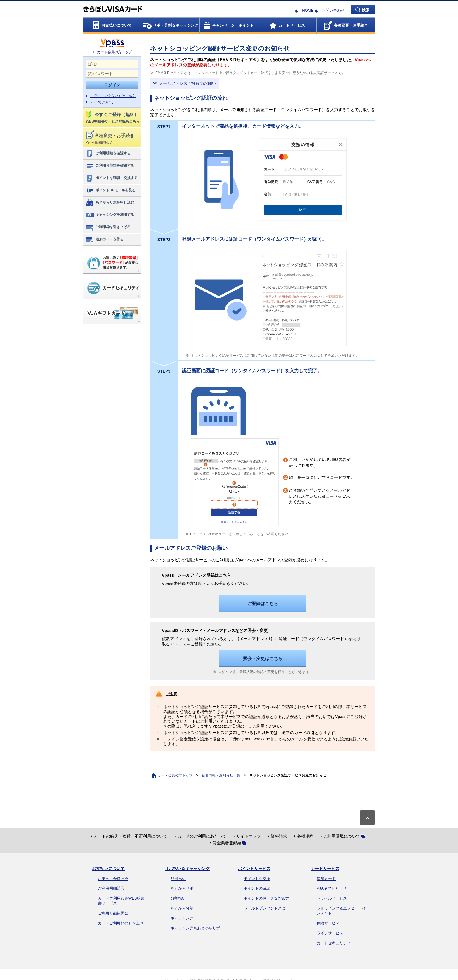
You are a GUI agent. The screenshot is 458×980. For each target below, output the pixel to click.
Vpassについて (102, 102)
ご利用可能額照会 (113, 913)
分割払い (178, 898)
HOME (308, 10)
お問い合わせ (333, 10)
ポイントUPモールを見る (110, 190)
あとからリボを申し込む (110, 203)
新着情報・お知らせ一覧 (221, 775)
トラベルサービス (332, 898)
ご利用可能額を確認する (110, 166)
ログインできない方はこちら (113, 96)
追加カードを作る (104, 240)
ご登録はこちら (263, 603)
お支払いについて (108, 869)
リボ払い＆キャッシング (187, 869)
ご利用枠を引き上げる (108, 227)
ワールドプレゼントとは (264, 908)
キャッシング (182, 918)
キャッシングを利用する (110, 215)
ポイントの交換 (257, 879)
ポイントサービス (254, 869)
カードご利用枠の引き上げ (121, 923)
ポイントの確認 (257, 888)
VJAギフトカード (332, 888)
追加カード (326, 879)
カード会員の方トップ (114, 52)
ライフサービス (330, 933)
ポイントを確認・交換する (111, 178)
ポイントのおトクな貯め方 (266, 898)
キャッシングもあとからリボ (195, 928)
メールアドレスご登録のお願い (188, 83)
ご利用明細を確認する (108, 154)
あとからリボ (182, 888)
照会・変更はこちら (263, 658)
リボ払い (178, 879)
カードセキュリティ (334, 943)
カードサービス (325, 869)
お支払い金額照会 (113, 879)
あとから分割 (182, 908)
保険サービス (328, 923)
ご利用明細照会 (111, 888)
